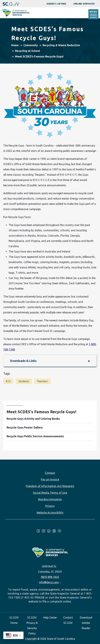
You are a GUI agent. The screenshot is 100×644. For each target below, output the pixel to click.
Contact (50, 473)
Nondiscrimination (50, 499)
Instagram (44, 531)
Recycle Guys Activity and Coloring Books (33, 419)
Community (31, 45)
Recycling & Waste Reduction (61, 45)
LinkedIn (49, 531)
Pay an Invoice (50, 479)
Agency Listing (56, 4)
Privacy (50, 506)
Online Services (84, 4)
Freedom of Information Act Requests (50, 486)
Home (15, 45)
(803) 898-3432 (50, 577)
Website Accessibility (50, 513)
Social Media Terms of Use (50, 493)
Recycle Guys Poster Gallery (25, 427)
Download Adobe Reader (86, 623)
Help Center (50, 618)
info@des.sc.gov (50, 582)
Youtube (59, 531)
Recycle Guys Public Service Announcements (35, 436)
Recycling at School (27, 51)
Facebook (38, 531)
